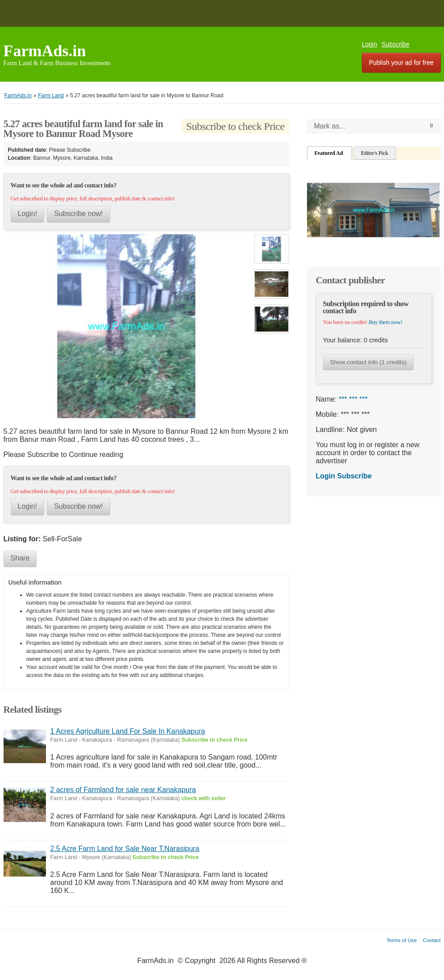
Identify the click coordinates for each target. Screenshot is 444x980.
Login (369, 44)
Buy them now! (386, 322)
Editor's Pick (375, 153)
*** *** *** (353, 399)
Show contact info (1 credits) (369, 362)
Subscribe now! (78, 214)
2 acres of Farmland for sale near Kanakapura (123, 790)
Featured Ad (330, 153)
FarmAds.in (45, 51)
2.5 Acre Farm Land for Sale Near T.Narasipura (125, 849)
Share (20, 558)
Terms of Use (402, 940)
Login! (28, 214)
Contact (432, 940)
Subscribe (395, 44)
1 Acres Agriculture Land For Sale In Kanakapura (128, 731)
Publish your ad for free (401, 62)
